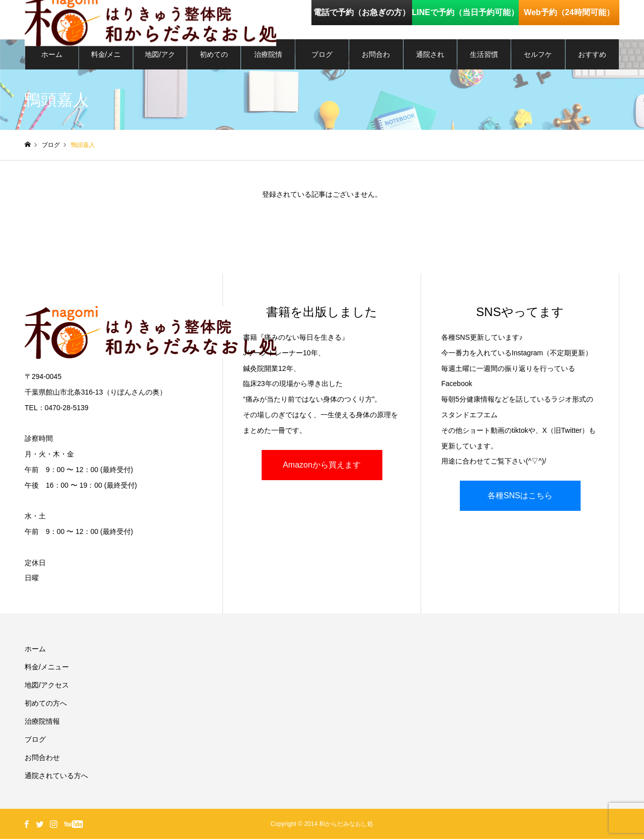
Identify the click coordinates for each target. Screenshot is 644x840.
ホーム (52, 55)
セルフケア (538, 61)
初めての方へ (214, 61)
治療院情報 (268, 61)
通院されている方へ (430, 61)
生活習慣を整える (484, 61)
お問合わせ (376, 61)
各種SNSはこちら (520, 497)
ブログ (322, 55)
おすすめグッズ (592, 61)
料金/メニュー (106, 61)
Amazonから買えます (322, 466)
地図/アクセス (160, 61)
